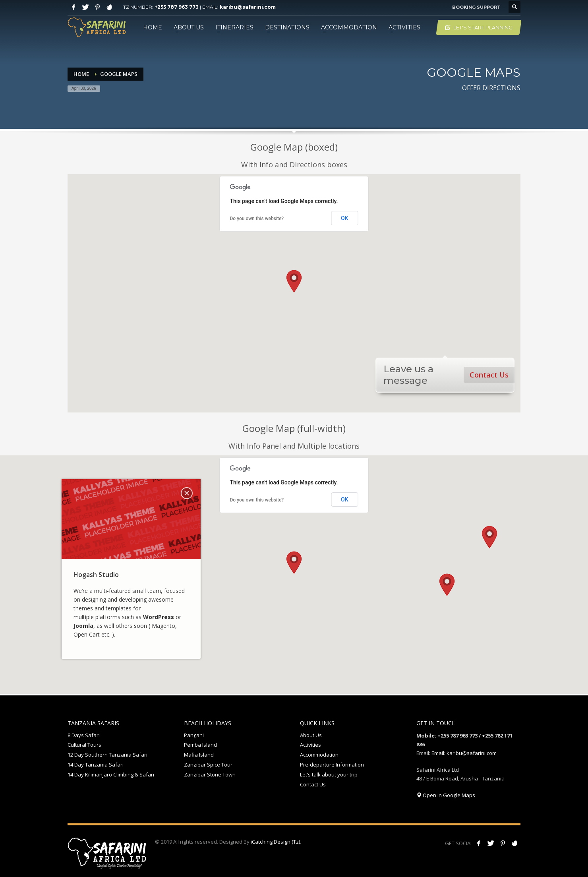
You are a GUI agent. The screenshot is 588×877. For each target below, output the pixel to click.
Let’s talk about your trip (329, 774)
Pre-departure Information (332, 765)
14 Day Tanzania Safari (96, 765)
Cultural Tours (84, 745)
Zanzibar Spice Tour (208, 765)
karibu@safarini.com (248, 7)
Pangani (194, 735)
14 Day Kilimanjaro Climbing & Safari (111, 774)
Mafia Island (199, 755)
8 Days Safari (84, 735)
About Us (311, 735)
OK (345, 218)
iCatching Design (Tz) (275, 842)
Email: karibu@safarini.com (464, 753)
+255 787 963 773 (177, 7)
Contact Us (489, 375)
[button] (294, 281)
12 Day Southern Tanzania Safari (107, 755)
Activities (310, 745)
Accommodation (319, 755)
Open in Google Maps (446, 795)
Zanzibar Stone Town (210, 774)
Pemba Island (200, 745)
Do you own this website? (257, 219)
